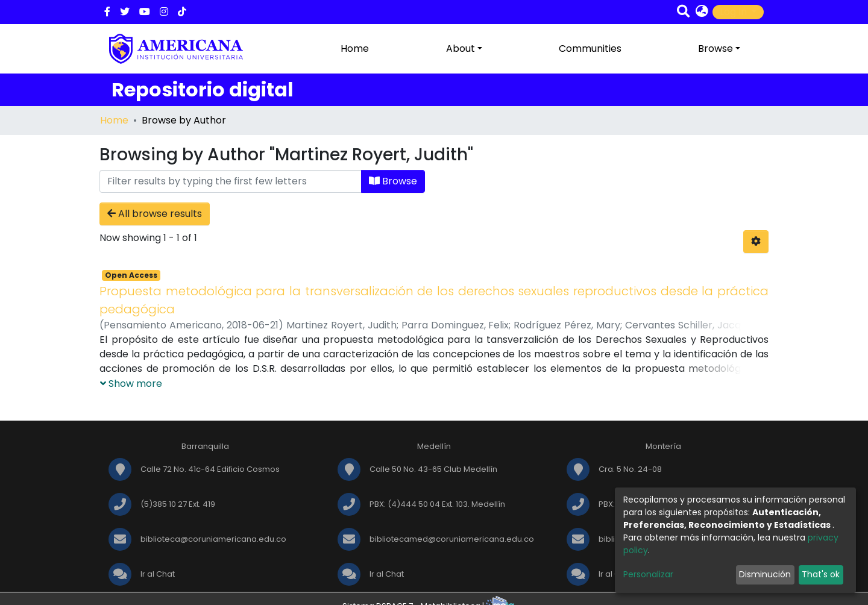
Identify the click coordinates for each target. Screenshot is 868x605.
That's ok (821, 574)
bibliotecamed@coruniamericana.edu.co (452, 539)
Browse (393, 181)
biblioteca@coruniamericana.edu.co (213, 539)
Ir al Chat (158, 574)
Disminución (765, 574)
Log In (734, 12)
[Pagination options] (756, 242)
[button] (702, 12)
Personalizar (648, 574)
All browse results (155, 214)
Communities (590, 49)
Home (355, 49)
